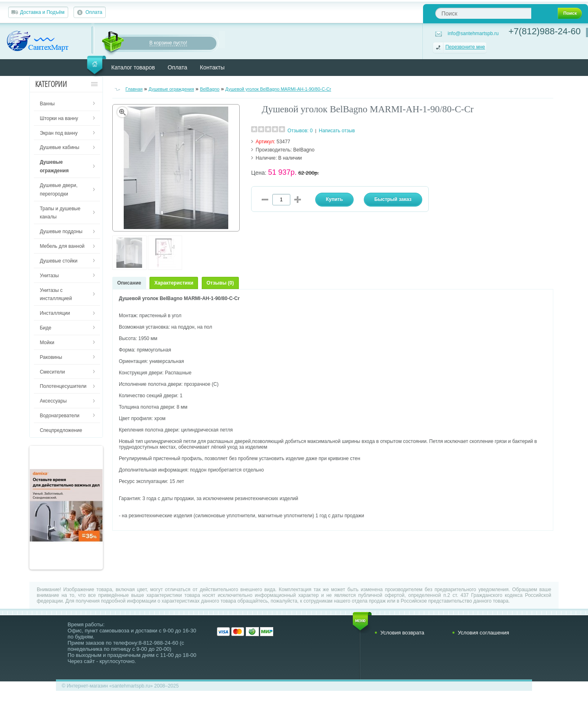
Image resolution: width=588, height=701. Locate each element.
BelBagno (210, 89)
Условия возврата (402, 633)
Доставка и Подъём (42, 12)
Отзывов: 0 (300, 131)
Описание (129, 283)
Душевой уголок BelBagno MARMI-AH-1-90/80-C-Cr (278, 89)
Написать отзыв (337, 131)
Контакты (212, 67)
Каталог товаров (133, 67)
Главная (134, 89)
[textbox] (483, 13)
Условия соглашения (483, 633)
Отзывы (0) (220, 283)
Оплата (94, 12)
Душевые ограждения (171, 89)
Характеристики (174, 283)
